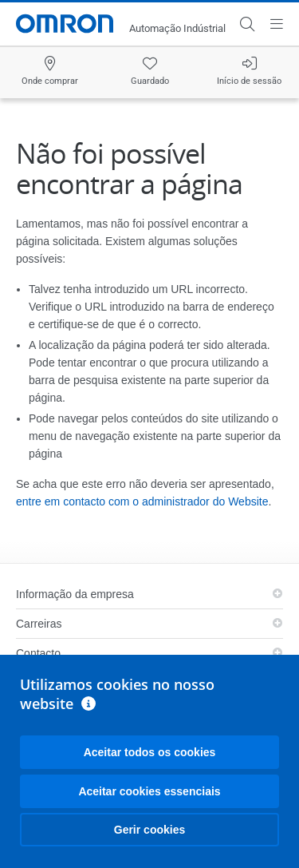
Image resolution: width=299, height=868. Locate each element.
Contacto (38, 653)
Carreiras (39, 624)
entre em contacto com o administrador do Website (142, 501)
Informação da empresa (75, 594)
